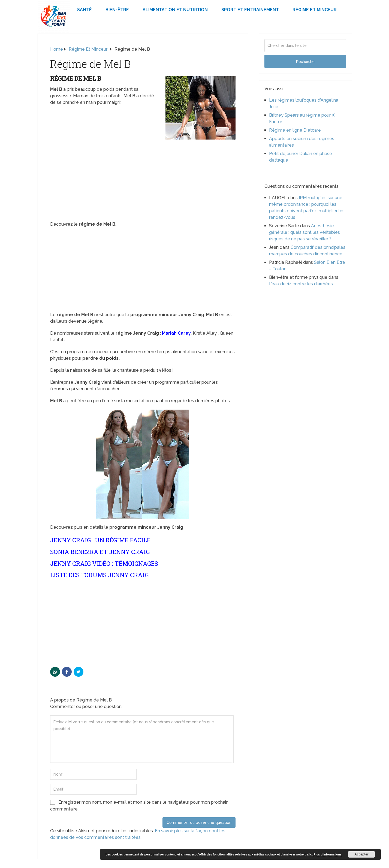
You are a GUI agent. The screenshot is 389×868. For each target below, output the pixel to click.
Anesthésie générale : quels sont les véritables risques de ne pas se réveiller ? (304, 232)
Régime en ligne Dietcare (295, 130)
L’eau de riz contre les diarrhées (301, 284)
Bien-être (117, 10)
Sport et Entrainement (250, 10)
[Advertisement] (143, 181)
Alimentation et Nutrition (175, 10)
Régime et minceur (315, 10)
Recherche (305, 62)
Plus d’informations (328, 854)
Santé (85, 10)
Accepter (361, 854)
